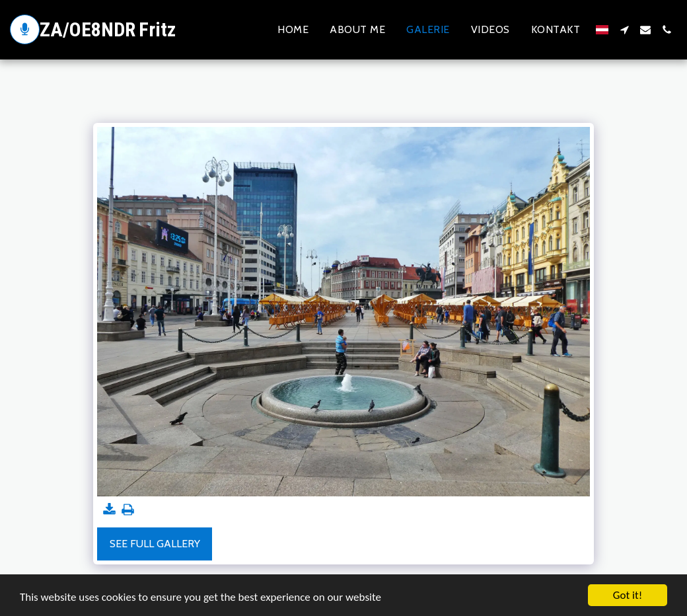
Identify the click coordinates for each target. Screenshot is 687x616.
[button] (624, 30)
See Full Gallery (155, 544)
